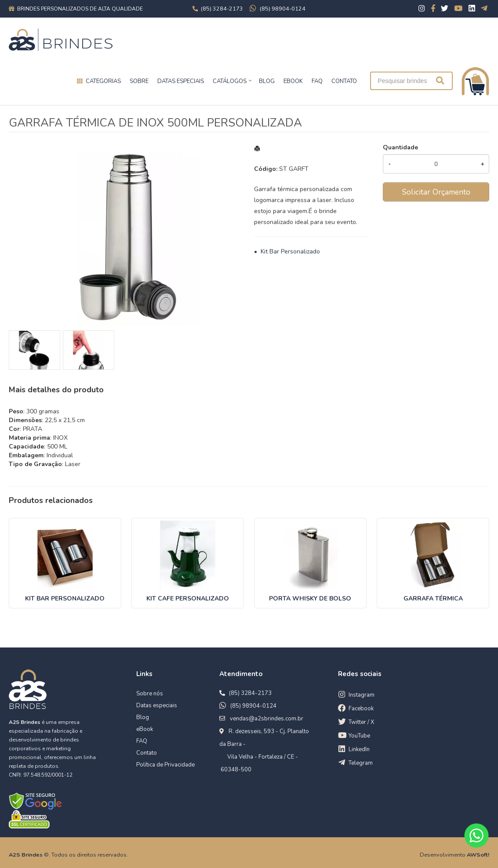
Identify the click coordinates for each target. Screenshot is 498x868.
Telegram (361, 763)
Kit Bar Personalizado (290, 251)
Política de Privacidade (165, 765)
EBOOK (293, 81)
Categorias (103, 81)
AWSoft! (478, 855)
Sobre (139, 81)
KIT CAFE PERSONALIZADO (188, 599)
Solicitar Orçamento (436, 192)
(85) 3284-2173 (250, 693)
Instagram (362, 695)
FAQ (317, 81)
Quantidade (400, 147)
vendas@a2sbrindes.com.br (267, 719)
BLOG (267, 81)
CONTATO (344, 81)
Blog (143, 717)
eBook (145, 729)
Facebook (361, 709)
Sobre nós (150, 694)
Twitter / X (361, 722)
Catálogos (230, 81)
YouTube (359, 736)
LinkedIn (359, 749)
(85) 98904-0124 (253, 706)
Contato (147, 753)
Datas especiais (181, 81)
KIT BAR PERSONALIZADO (65, 599)
